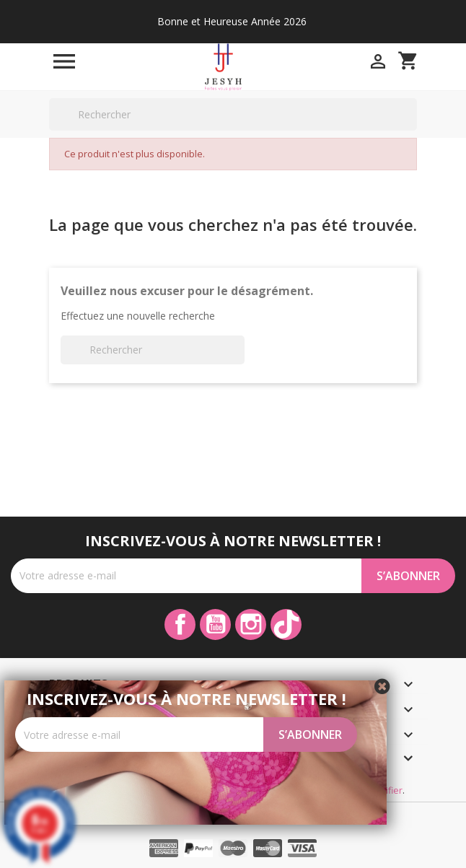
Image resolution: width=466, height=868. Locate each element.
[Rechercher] (233, 114)
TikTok (286, 624)
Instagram (251, 624)
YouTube (215, 624)
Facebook (180, 624)
